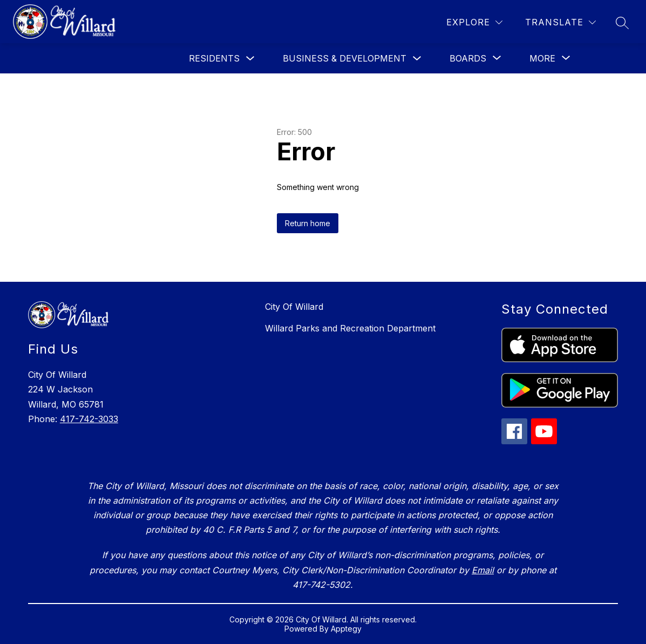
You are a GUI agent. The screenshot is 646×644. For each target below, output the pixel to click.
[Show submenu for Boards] (468, 58)
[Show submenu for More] (542, 58)
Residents (214, 58)
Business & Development (345, 58)
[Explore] (474, 22)
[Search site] (622, 23)
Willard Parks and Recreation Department (350, 328)
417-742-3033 (89, 419)
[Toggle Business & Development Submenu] (417, 59)
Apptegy (346, 629)
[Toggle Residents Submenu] (250, 59)
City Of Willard (294, 307)
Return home (308, 223)
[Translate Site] (560, 22)
